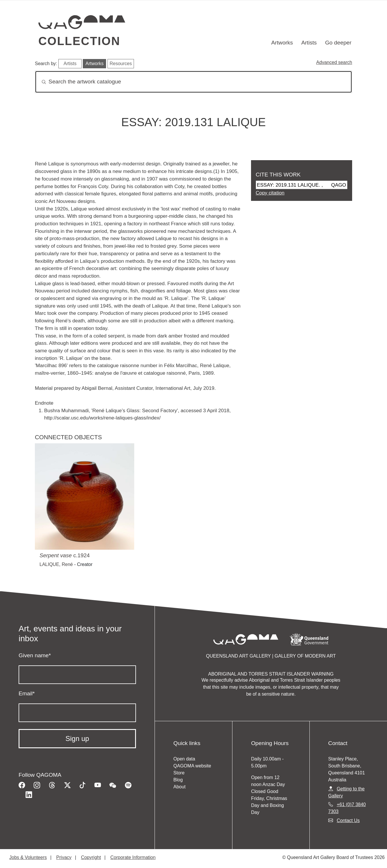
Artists (309, 43)
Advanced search (334, 62)
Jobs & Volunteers (28, 857)
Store (179, 773)
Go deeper (338, 43)
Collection (79, 41)
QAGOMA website (192, 766)
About (180, 787)
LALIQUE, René (56, 564)
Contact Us (348, 820)
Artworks (282, 43)
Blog (178, 780)
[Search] (193, 82)
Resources (121, 64)
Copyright (91, 857)
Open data (184, 759)
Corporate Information (133, 857)
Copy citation (270, 193)
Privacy (64, 857)
